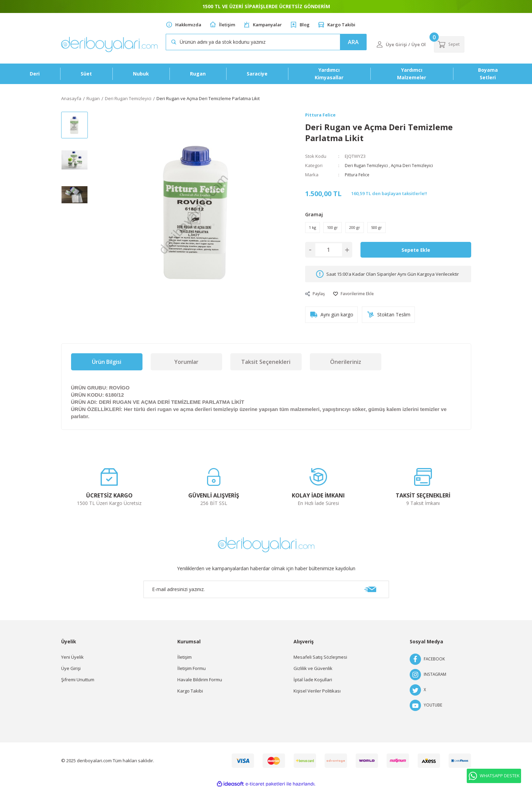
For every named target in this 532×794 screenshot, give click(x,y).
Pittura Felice (358, 175)
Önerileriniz (346, 367)
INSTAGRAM (429, 680)
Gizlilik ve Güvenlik (313, 673)
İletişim (227, 25)
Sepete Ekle (416, 253)
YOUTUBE (426, 710)
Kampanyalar (267, 25)
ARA (353, 42)
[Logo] (109, 45)
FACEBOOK (428, 664)
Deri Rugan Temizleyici (368, 166)
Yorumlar (186, 367)
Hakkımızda (188, 25)
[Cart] (452, 44)
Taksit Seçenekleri (266, 367)
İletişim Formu (192, 673)
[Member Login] (380, 44)
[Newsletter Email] (266, 594)
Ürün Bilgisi (107, 367)
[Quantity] (329, 253)
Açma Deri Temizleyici (417, 166)
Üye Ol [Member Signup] (419, 44)
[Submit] (370, 594)
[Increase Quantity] (347, 253)
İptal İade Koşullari (313, 685)
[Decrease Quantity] (310, 253)
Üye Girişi (71, 673)
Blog (305, 25)
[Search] (266, 42)
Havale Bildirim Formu (200, 685)
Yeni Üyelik (72, 662)
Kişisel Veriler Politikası (317, 696)
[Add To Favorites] (358, 297)
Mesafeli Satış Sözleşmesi (320, 662)
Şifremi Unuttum (78, 685)
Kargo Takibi (341, 25)
